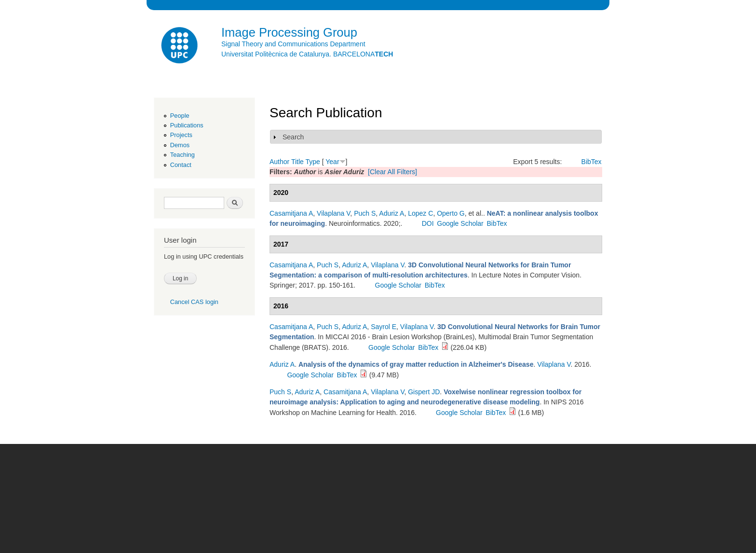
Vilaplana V (333, 213)
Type (312, 162)
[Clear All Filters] (392, 172)
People (180, 116)
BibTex (592, 162)
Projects (181, 135)
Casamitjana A (291, 213)
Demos (180, 145)
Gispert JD (424, 392)
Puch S (365, 213)
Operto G (451, 213)
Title (297, 162)
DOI (428, 223)
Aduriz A (391, 213)
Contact (181, 165)
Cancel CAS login (194, 302)
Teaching (182, 155)
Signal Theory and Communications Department (293, 44)
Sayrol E (384, 327)
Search (293, 137)
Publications (187, 125)
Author (279, 162)
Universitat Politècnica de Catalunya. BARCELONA (307, 54)
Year (332, 162)
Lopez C (420, 213)
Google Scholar (460, 223)
